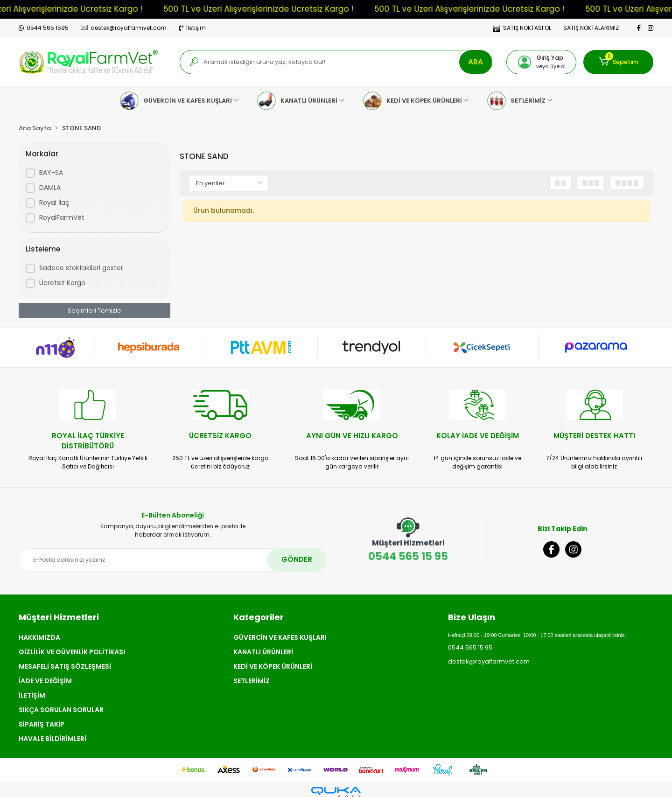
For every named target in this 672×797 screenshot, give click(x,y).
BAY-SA (51, 173)
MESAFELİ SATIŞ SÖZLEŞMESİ (65, 666)
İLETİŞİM (32, 695)
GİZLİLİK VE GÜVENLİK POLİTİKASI (72, 652)
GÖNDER (297, 559)
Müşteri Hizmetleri (59, 617)
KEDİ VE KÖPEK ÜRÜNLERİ (273, 666)
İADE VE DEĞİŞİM (45, 681)
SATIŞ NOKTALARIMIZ (591, 28)
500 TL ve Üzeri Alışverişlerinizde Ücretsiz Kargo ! (269, 9)
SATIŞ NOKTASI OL (522, 28)
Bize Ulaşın (472, 617)
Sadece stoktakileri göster (81, 268)
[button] (541, 62)
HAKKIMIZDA (39, 637)
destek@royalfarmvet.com (489, 661)
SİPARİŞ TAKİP (42, 724)
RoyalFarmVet (62, 217)
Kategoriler (259, 617)
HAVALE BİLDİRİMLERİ (52, 739)
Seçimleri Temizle (94, 311)
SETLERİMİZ (252, 681)
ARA (476, 62)
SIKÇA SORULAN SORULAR (61, 710)
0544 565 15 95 (408, 541)
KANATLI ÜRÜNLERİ (263, 652)
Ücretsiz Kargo (62, 283)
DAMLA (50, 188)
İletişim (192, 28)
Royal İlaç (54, 203)
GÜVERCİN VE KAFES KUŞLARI (280, 637)
